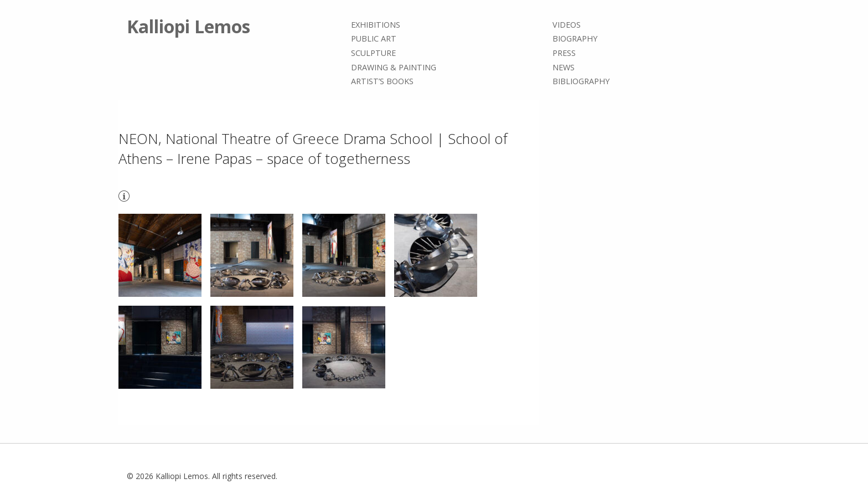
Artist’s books (382, 81)
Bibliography (581, 81)
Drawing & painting (394, 67)
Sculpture (373, 53)
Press (564, 53)
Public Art (374, 39)
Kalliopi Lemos (188, 26)
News (564, 67)
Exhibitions (376, 25)
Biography (575, 39)
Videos (567, 25)
